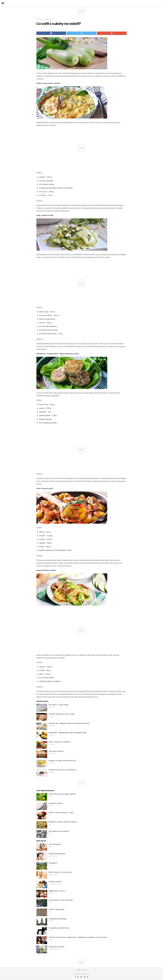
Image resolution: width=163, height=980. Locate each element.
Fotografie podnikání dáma (59, 928)
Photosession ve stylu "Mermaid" (61, 900)
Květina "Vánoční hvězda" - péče (61, 813)
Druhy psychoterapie (57, 947)
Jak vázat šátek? (55, 844)
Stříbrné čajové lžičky (57, 909)
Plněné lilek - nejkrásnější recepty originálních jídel (67, 733)
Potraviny (39, 19)
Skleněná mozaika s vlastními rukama (63, 822)
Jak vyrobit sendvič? (56, 751)
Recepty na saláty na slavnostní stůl (62, 761)
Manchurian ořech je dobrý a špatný (62, 794)
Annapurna (53, 863)
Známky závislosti (55, 882)
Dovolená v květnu (56, 803)
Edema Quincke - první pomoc (60, 872)
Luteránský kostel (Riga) (58, 919)
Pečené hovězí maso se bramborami (63, 770)
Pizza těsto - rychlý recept (59, 705)
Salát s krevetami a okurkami (60, 742)
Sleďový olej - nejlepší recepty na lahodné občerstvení (69, 723)
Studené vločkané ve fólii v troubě (62, 714)
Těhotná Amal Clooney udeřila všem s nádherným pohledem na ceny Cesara (78, 937)
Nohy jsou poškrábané (57, 854)
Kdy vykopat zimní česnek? (59, 831)
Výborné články (48, 19)
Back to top (81, 970)
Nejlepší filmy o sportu (57, 891)
